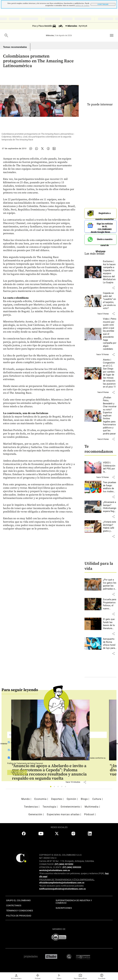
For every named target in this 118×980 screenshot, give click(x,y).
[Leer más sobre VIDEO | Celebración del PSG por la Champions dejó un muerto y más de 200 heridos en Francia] (110, 467)
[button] (113, 288)
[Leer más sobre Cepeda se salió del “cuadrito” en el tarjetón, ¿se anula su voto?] (110, 301)
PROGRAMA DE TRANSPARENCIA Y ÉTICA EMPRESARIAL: (67, 880)
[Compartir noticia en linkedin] (54, 149)
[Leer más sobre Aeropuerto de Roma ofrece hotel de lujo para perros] (110, 644)
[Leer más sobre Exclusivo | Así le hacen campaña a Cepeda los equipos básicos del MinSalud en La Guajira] (110, 272)
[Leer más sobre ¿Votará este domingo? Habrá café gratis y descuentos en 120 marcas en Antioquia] (110, 526)
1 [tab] (52, 787)
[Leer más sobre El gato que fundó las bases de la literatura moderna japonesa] (110, 624)
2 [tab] (55, 787)
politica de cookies (82, 6)
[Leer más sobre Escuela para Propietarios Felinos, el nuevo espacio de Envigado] (110, 604)
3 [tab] (59, 787)
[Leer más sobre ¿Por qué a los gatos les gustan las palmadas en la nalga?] (110, 584)
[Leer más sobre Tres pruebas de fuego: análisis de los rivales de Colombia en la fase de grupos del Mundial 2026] (110, 487)
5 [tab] (66, 787)
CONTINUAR (103, 4)
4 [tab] (63, 787)
